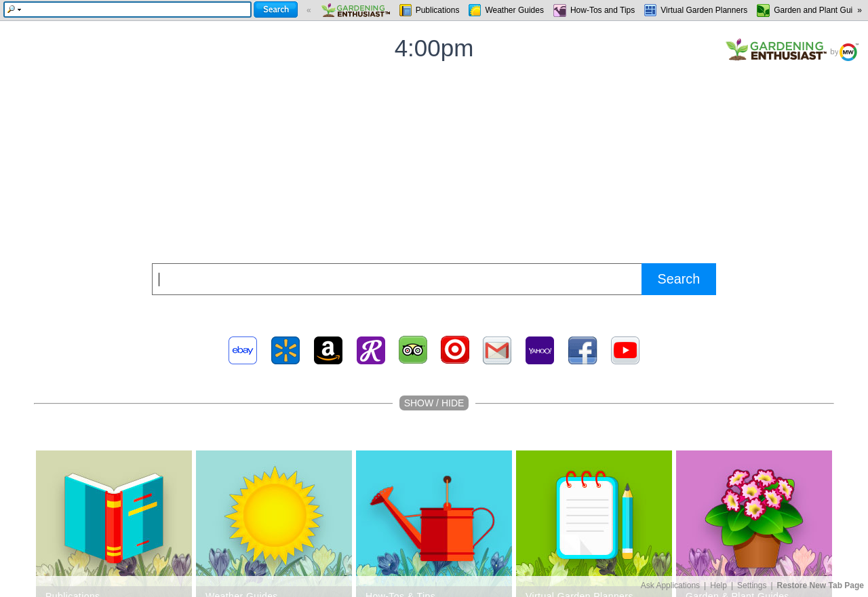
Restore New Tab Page (821, 585)
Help (718, 585)
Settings (752, 585)
